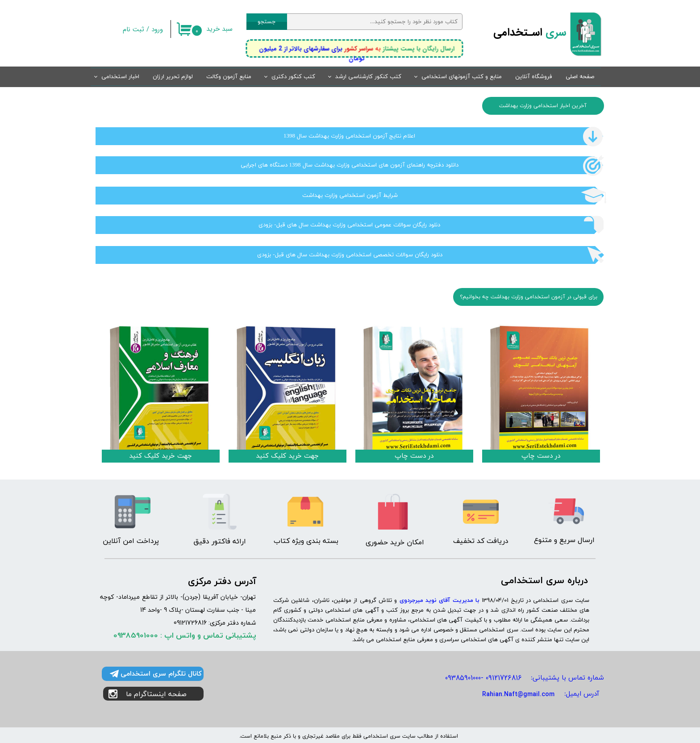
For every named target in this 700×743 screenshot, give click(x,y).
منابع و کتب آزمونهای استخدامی (462, 77)
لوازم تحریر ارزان (173, 77)
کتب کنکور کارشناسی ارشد (368, 77)
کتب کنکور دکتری (293, 77)
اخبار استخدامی (120, 77)
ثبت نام (133, 29)
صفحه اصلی (580, 77)
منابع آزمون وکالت (229, 77)
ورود (157, 29)
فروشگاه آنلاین (534, 77)
